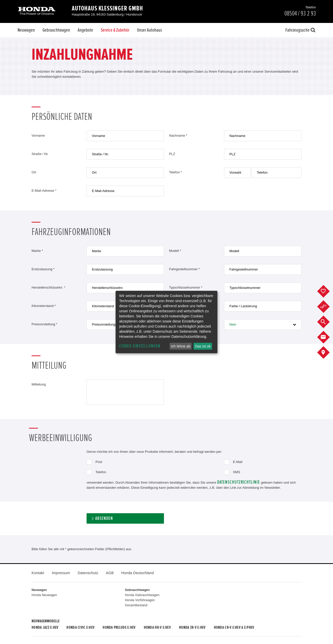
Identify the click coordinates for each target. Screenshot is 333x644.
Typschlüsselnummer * (186, 287)
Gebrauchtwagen (56, 30)
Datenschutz (88, 573)
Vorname (38, 136)
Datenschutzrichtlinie (239, 482)
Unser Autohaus (149, 30)
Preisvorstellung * (44, 324)
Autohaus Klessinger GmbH (107, 8)
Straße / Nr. (40, 154)
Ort (34, 172)
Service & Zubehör (115, 30)
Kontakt (38, 573)
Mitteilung (39, 384)
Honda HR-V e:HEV (157, 627)
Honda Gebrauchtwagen (142, 595)
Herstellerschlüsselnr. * (48, 287)
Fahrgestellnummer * (184, 269)
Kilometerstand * (44, 306)
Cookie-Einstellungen (140, 346)
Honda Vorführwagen (140, 600)
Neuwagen (26, 30)
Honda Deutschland (138, 573)
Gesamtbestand (136, 605)
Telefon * (176, 172)
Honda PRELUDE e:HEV (119, 627)
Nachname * (178, 136)
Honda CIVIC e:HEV (80, 627)
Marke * (37, 251)
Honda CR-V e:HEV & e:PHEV (234, 627)
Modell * (175, 251)
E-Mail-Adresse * (44, 191)
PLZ (172, 154)
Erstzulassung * (43, 269)
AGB (110, 573)
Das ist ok (203, 346)
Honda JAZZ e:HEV (45, 627)
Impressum (61, 573)
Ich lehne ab (181, 346)
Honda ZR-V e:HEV (192, 627)
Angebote (85, 30)
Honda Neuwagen (44, 595)
